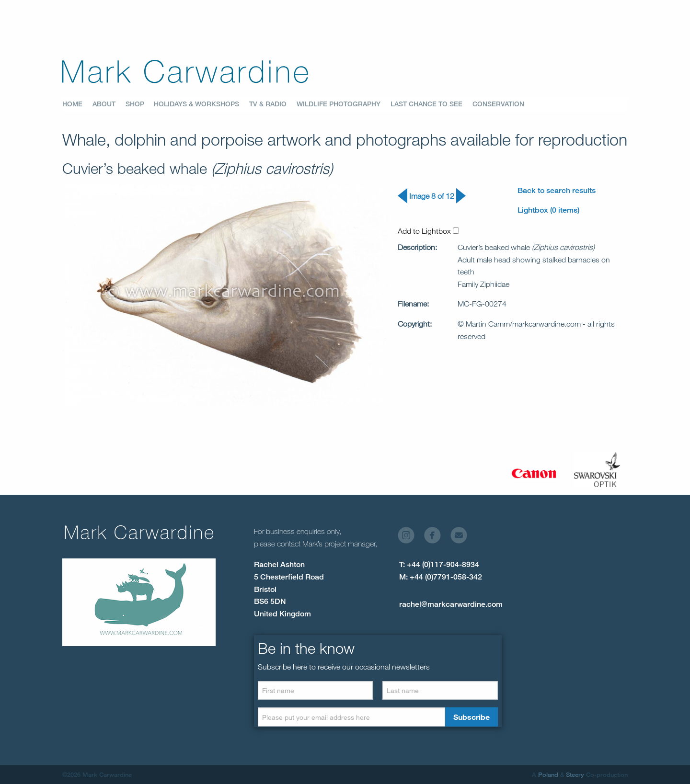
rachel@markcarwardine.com (451, 604)
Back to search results (557, 190)
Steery (575, 774)
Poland (548, 774)
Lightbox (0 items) (548, 210)
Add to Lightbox (428, 231)
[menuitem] (77, 104)
